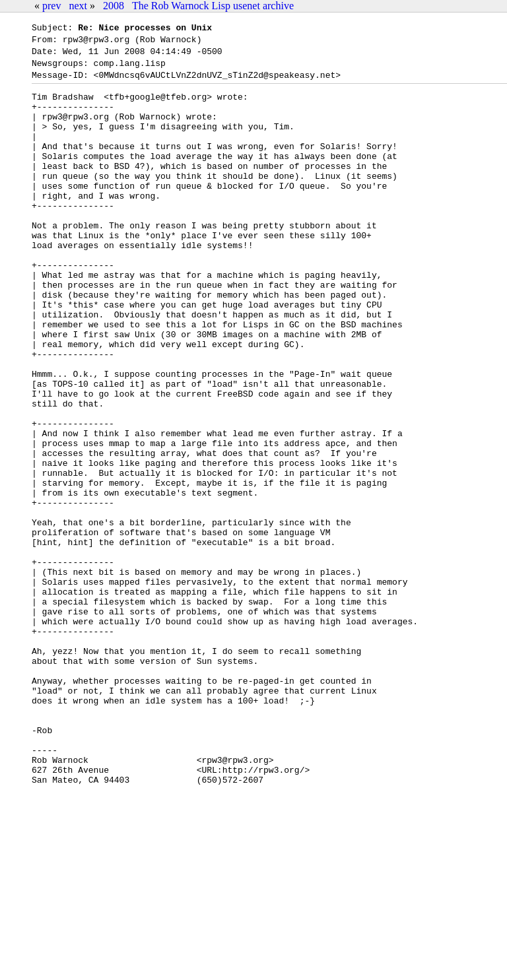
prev (51, 6)
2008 (114, 6)
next (78, 6)
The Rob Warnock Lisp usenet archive (213, 6)
